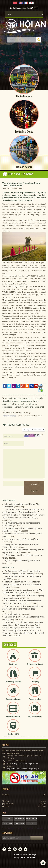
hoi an (8, 819)
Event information (12, 614)
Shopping (35, 682)
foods (32, 823)
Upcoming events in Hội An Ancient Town (22, 539)
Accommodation (13, 699)
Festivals (13, 664)
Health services (35, 717)
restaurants (20, 823)
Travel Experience (13, 682)
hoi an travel (20, 819)
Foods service (35, 699)
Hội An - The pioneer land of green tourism (22, 561)
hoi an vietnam (32, 819)
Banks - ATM (13, 734)
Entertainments (13, 717)
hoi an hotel (8, 823)
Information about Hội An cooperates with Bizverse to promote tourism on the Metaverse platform (22, 584)
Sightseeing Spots (35, 664)
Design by (25, 857)
